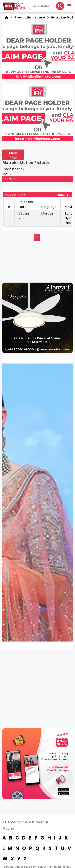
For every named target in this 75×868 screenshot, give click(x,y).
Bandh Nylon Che (70, 218)
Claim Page (13, 155)
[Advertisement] (37, 689)
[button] (69, 6)
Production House (29, 17)
